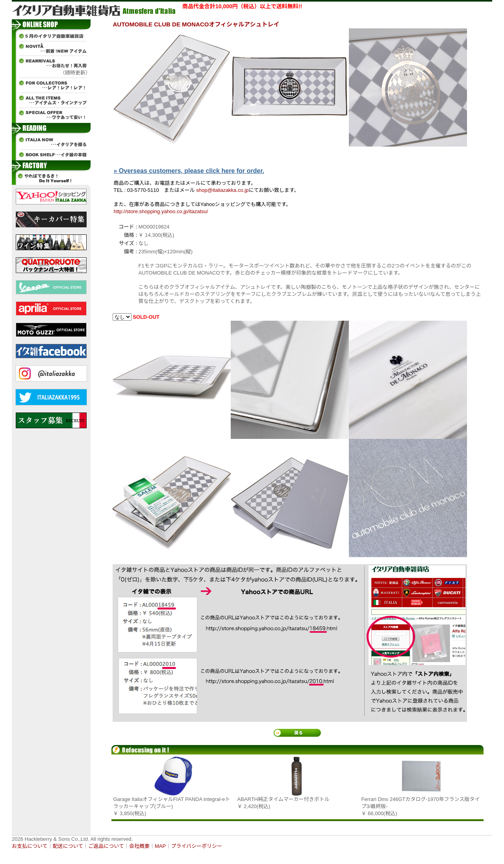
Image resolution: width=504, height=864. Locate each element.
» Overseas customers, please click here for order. (189, 171)
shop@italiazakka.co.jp (222, 190)
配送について (68, 846)
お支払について (30, 846)
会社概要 (139, 846)
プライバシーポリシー (196, 846)
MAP (160, 846)
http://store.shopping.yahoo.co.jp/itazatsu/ (161, 211)
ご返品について (106, 846)
